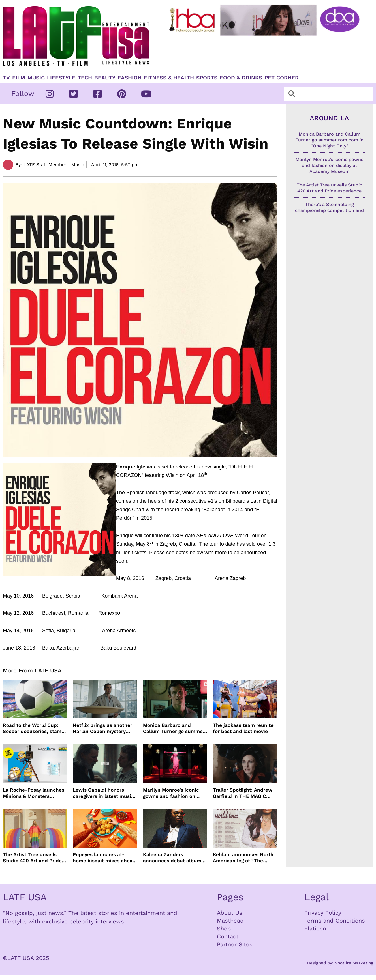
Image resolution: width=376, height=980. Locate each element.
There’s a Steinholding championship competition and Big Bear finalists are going (329, 210)
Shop (224, 929)
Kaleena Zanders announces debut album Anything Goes (172, 858)
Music (36, 78)
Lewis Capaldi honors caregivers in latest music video (103, 793)
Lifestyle (61, 78)
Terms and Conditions (335, 921)
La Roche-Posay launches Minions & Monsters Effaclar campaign (34, 793)
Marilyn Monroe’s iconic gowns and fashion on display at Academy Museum (171, 793)
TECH (85, 78)
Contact (228, 936)
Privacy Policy (323, 913)
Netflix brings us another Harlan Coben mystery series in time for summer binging (103, 728)
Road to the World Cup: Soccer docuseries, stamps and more (35, 728)
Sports (207, 78)
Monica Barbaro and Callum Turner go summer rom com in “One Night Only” (174, 728)
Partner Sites (235, 944)
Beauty (105, 78)
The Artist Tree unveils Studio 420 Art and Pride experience (32, 858)
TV (6, 78)
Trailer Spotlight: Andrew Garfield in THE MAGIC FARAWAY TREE (243, 793)
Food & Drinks (241, 78)
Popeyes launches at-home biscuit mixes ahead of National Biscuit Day (104, 858)
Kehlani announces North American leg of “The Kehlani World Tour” (243, 858)
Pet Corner (282, 78)
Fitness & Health (169, 78)
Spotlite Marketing (354, 963)
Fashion (130, 78)
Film (19, 78)
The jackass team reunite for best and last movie (243, 728)
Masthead (230, 921)
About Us (230, 913)
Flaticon (315, 929)
